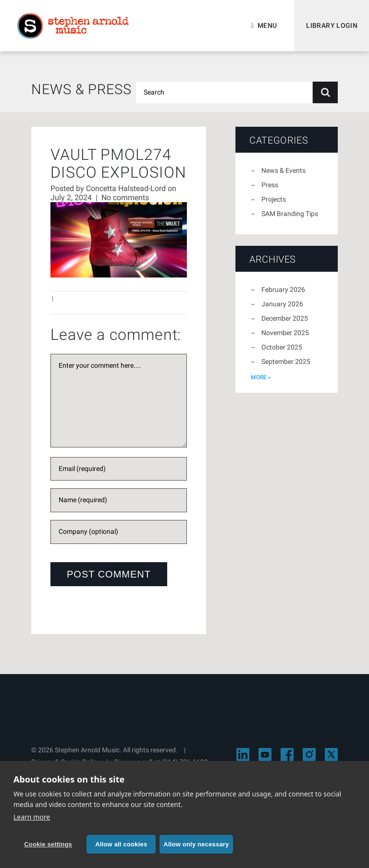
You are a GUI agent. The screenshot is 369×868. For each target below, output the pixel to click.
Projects (274, 199)
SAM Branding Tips (290, 214)
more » (261, 377)
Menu (267, 25)
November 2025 (285, 333)
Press (270, 185)
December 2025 (285, 318)
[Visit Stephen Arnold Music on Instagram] (309, 754)
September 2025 (286, 362)
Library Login (332, 25)
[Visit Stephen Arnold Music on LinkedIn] (243, 754)
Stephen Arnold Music (73, 26)
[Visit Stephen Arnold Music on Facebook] (287, 754)
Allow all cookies (121, 844)
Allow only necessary (196, 844)
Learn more (32, 817)
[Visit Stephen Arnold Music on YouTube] (265, 754)
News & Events (283, 170)
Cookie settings (48, 844)
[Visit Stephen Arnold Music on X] (331, 754)
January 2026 (282, 304)
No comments (125, 198)
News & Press (81, 89)
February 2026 (283, 289)
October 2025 (282, 347)
